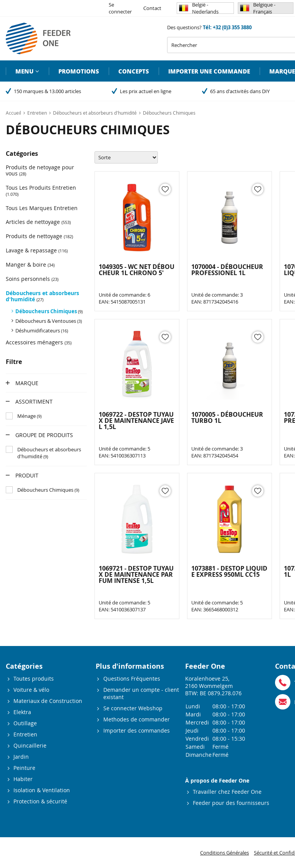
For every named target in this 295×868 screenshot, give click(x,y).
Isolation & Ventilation (42, 790)
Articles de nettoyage (38, 222)
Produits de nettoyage (39, 236)
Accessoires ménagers (39, 342)
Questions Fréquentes (132, 679)
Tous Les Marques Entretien (42, 208)
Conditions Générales (225, 853)
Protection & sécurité (40, 801)
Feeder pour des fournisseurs (231, 803)
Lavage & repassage (37, 250)
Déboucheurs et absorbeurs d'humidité (42, 296)
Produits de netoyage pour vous (40, 170)
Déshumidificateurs (42, 331)
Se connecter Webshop (133, 708)
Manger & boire (30, 265)
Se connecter (120, 8)
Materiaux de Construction (48, 701)
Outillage (25, 723)
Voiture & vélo (31, 690)
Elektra (22, 712)
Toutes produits (34, 679)
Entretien (25, 734)
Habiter (23, 779)
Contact (152, 8)
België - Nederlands (199, 8)
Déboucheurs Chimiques (49, 311)
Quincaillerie (30, 745)
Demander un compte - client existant (141, 693)
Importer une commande (209, 71)
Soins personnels (32, 279)
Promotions (79, 71)
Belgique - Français (258, 8)
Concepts (134, 71)
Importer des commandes (137, 730)
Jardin (21, 757)
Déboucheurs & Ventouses (49, 321)
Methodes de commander (137, 719)
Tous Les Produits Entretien (41, 190)
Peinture (24, 768)
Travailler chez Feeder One (227, 792)
